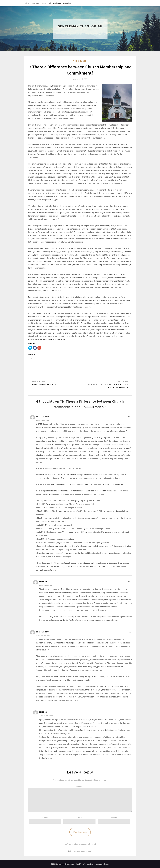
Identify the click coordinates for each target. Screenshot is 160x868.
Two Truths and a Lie (44, 384)
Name (45, 818)
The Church (80, 61)
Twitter (27, 3)
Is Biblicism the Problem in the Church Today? (108, 386)
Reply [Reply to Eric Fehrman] (130, 417)
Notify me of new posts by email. (80, 851)
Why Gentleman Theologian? (60, 3)
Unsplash (61, 339)
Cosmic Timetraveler (45, 339)
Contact (36, 3)
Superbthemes (104, 864)
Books (44, 3)
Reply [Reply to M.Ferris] (130, 582)
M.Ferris (43, 582)
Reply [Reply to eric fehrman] (130, 632)
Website (114, 818)
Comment (80, 786)
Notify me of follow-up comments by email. (80, 844)
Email (79, 818)
